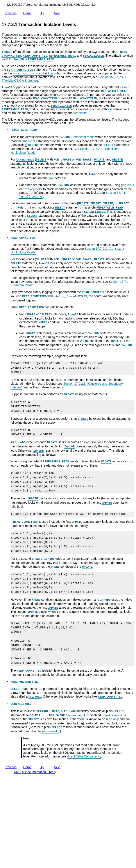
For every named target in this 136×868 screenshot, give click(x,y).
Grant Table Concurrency (84, 756)
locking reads (25, 159)
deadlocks (80, 113)
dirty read (35, 696)
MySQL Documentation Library (35, 772)
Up (43, 12)
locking (125, 87)
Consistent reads (83, 137)
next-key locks (33, 189)
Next (58, 12)
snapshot (29, 141)
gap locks (127, 185)
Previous (11, 12)
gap (51, 178)
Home (28, 13)
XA (110, 109)
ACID (18, 38)
